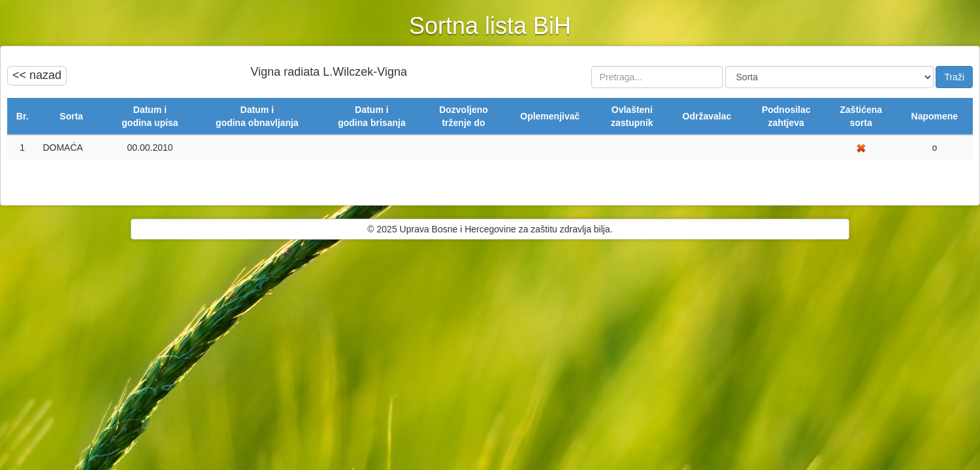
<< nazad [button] (37, 75)
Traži (954, 77)
